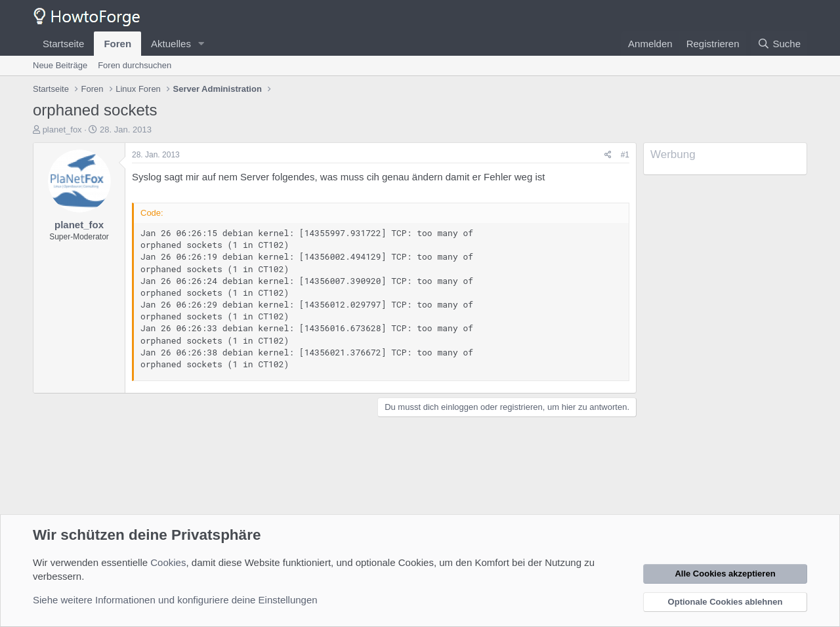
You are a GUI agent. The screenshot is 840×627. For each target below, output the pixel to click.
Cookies (168, 562)
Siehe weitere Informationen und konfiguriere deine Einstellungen (175, 600)
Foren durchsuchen (135, 65)
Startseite (63, 44)
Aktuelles (171, 44)
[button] (201, 44)
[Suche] (779, 44)
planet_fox (62, 130)
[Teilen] (608, 155)
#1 (625, 155)
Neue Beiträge (60, 65)
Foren (117, 44)
